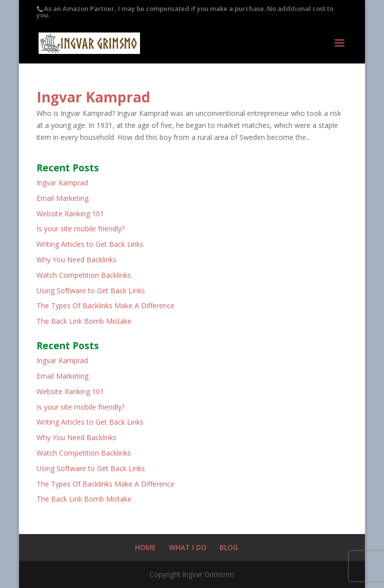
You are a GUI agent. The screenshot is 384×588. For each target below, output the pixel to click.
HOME (145, 547)
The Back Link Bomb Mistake (84, 321)
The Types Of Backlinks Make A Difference (105, 305)
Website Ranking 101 (70, 214)
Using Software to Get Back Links (91, 291)
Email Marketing (62, 198)
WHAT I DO (188, 547)
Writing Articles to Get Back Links (90, 244)
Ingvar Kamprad (93, 97)
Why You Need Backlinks (76, 260)
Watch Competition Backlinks (84, 275)
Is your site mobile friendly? (80, 229)
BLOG (229, 547)
